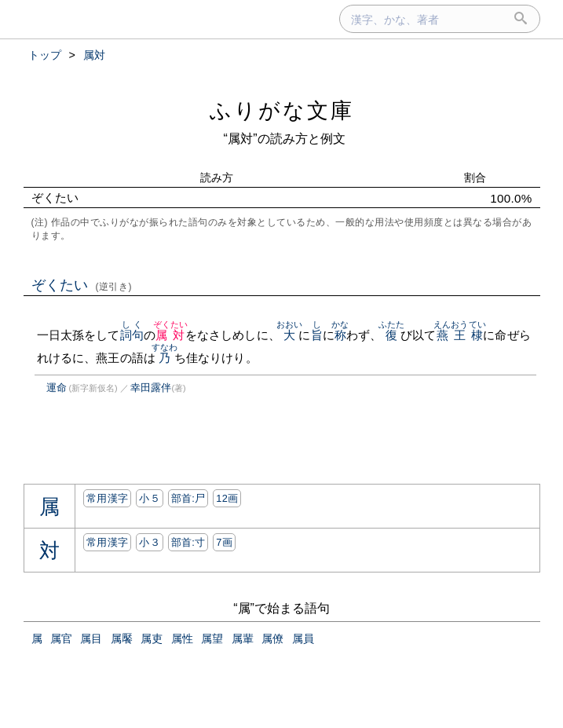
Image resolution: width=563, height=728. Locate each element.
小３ (150, 542)
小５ (150, 498)
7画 (224, 542)
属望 (212, 638)
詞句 (132, 335)
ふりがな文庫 (282, 110)
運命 (57, 388)
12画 (227, 498)
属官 (61, 638)
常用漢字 (107, 498)
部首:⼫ (188, 498)
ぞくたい (82, 285)
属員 (303, 638)
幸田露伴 (151, 388)
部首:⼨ (188, 542)
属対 (171, 335)
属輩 (243, 638)
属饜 (122, 638)
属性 (182, 638)
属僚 (272, 638)
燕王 (451, 335)
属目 (91, 638)
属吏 (152, 638)
